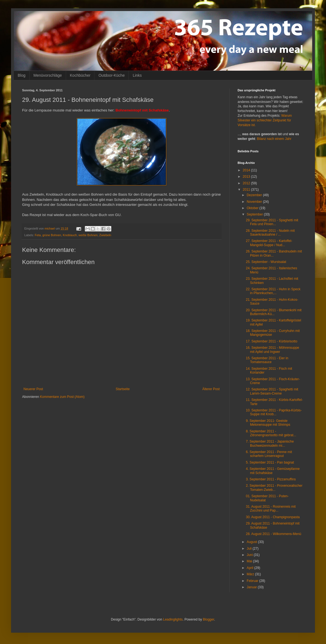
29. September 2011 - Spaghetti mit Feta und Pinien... (272, 222)
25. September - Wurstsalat (266, 262)
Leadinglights (173, 619)
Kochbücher (80, 75)
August (252, 542)
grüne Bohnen (52, 235)
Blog (22, 75)
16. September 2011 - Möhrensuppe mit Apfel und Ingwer (273, 350)
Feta (38, 235)
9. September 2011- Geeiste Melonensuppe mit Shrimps (268, 423)
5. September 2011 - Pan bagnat (270, 462)
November (255, 202)
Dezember (255, 195)
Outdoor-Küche (111, 75)
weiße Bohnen (88, 235)
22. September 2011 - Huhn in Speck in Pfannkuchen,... (273, 291)
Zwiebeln (105, 235)
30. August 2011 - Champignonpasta (273, 517)
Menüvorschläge (48, 75)
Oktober (253, 208)
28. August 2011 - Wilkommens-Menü (274, 534)
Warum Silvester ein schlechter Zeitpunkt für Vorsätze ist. (265, 120)
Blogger (208, 619)
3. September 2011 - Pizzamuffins (271, 479)
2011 (247, 190)
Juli (250, 549)
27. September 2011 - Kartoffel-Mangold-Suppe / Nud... (269, 243)
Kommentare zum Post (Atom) (62, 397)
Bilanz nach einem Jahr (274, 139)
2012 (247, 183)
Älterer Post (211, 389)
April (250, 568)
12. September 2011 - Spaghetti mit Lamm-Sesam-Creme (272, 391)
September (255, 214)
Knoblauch (70, 235)
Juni (250, 555)
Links (137, 75)
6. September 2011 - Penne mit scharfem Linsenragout (269, 454)
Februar (253, 581)
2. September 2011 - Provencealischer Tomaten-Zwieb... (274, 488)
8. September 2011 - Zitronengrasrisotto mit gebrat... (271, 433)
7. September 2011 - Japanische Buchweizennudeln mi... (270, 443)
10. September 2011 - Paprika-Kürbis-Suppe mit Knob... (274, 412)
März (251, 574)
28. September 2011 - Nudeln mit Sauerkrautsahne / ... (270, 233)
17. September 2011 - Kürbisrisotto (272, 341)
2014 (247, 170)
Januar (252, 587)
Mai (250, 561)
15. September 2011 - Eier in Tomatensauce (267, 360)
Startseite (123, 389)
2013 (247, 177)
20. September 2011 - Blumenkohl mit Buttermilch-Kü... (274, 312)
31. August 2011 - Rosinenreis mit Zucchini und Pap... (271, 509)
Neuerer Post (33, 389)
